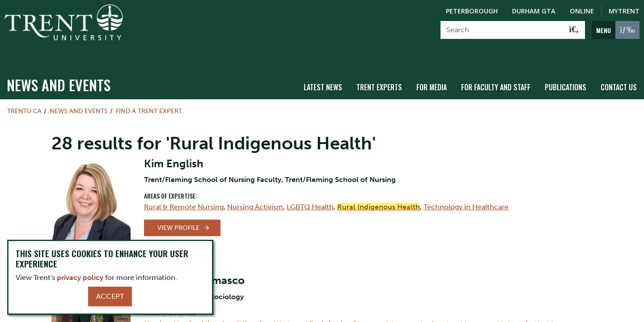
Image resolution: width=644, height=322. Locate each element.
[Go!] (574, 30)
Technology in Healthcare (466, 188)
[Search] (502, 30)
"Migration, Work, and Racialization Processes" (312, 305)
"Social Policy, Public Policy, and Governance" (511, 316)
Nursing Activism (255, 188)
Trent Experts (379, 68)
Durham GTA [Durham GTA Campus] (534, 11)
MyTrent (624, 11)
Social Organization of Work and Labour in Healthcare (264, 316)
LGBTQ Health (310, 188)
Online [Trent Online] (582, 11)
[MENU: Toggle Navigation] (616, 30)
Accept (110, 296)
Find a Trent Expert (149, 92)
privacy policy (80, 278)
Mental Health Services (394, 316)
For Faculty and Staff (496, 68)
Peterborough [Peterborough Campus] (472, 11)
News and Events (59, 66)
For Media (432, 68)
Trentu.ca (24, 92)
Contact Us (619, 68)
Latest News (323, 68)
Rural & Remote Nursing (184, 188)
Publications (566, 68)
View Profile (178, 209)
